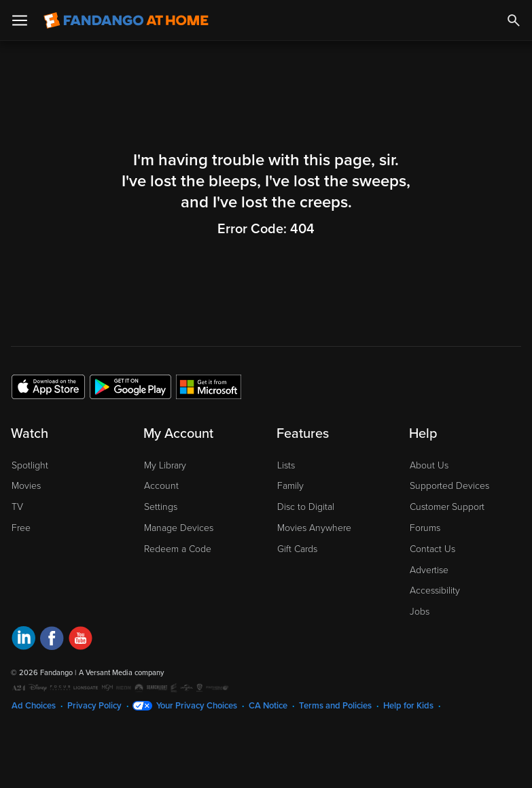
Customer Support (447, 507)
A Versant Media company (121, 673)
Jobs (420, 612)
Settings (161, 507)
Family (290, 486)
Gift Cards (297, 549)
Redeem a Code (178, 549)
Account (161, 486)
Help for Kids (408, 706)
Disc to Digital (306, 507)
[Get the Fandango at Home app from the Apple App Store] (48, 386)
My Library (165, 465)
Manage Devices (179, 528)
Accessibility (435, 590)
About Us (429, 465)
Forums (425, 528)
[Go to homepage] (126, 20)
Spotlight (30, 465)
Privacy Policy (94, 706)
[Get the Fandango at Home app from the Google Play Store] (130, 386)
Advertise (429, 570)
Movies (26, 486)
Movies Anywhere (314, 528)
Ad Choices (34, 706)
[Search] (514, 20)
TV (17, 507)
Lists (286, 465)
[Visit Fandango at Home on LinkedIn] (23, 640)
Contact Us (432, 549)
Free (21, 528)
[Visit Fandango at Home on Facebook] (52, 640)
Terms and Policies (335, 706)
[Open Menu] (20, 20)
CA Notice (268, 706)
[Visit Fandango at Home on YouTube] (81, 640)
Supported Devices (449, 486)
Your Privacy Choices (197, 706)
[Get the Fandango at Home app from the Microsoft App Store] (209, 386)
